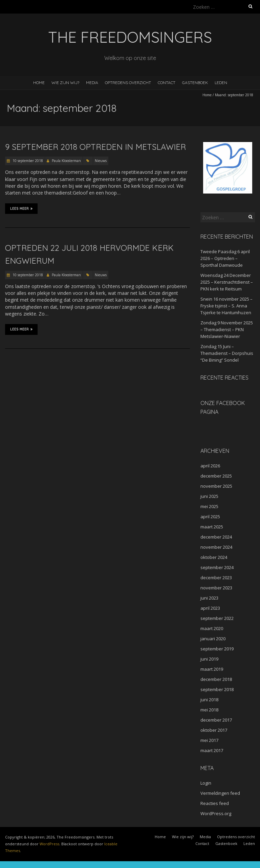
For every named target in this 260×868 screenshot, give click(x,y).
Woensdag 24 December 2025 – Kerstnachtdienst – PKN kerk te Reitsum (227, 282)
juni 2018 (209, 700)
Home (39, 83)
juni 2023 (209, 598)
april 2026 (210, 466)
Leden (221, 83)
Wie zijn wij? (65, 83)
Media (92, 83)
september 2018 (217, 689)
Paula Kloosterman (66, 161)
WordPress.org (216, 813)
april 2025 (210, 517)
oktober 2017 (214, 730)
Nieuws (101, 161)
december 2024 (216, 537)
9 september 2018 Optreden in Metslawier (95, 147)
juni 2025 (209, 496)
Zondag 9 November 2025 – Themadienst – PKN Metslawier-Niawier (227, 329)
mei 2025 (209, 506)
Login (206, 783)
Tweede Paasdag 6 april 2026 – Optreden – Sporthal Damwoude (225, 258)
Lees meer (21, 208)
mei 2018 (209, 710)
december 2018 (216, 679)
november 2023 (216, 588)
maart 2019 (212, 669)
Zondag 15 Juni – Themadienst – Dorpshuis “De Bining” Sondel (227, 353)
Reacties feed (215, 803)
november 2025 (216, 486)
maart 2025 (212, 527)
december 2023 (216, 578)
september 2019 (217, 649)
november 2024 (216, 547)
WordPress (49, 844)
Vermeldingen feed (220, 793)
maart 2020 (212, 628)
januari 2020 (213, 639)
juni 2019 (209, 659)
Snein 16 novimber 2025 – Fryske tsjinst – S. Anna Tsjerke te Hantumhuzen (226, 306)
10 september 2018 (27, 161)
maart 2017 (212, 750)
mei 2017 (209, 740)
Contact (167, 83)
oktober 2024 (214, 557)
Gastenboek (195, 83)
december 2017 (216, 720)
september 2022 (217, 618)
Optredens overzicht (128, 83)
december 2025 (216, 476)
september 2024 (217, 567)
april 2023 (210, 608)
